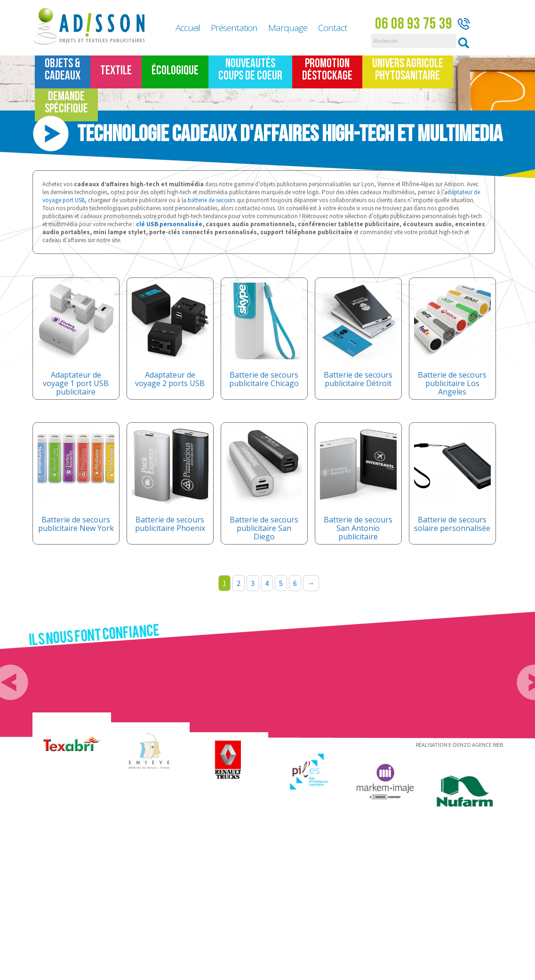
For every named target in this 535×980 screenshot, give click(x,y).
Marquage (288, 28)
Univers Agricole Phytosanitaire (408, 70)
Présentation (234, 28)
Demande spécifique (66, 103)
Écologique (175, 71)
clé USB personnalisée (169, 224)
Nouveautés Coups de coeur (250, 70)
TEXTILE (116, 71)
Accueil (188, 28)
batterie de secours (212, 200)
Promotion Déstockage (327, 70)
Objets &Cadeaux (63, 70)
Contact (333, 28)
